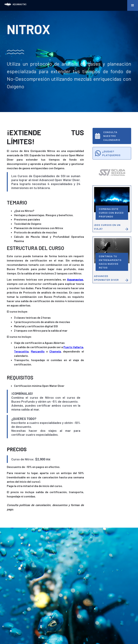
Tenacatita (21, 351)
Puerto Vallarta (73, 347)
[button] (133, 5)
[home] (15, 4)
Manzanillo (38, 351)
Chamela (55, 351)
